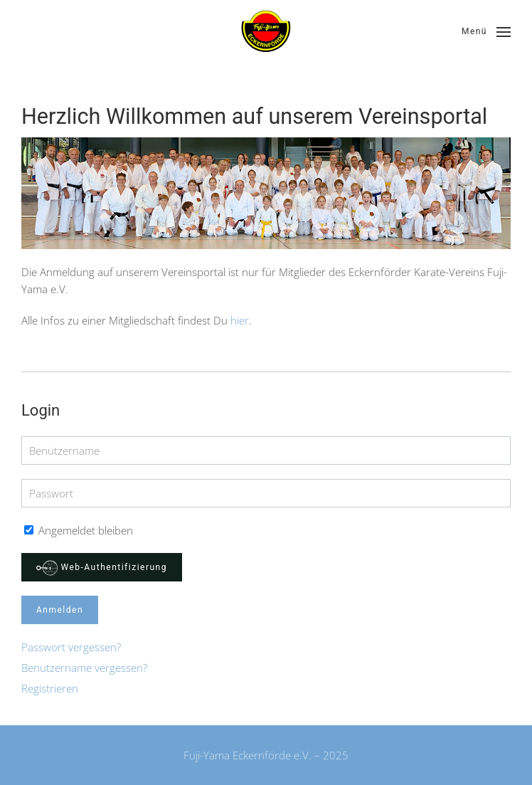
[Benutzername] (266, 451)
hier (240, 320)
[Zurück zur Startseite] (266, 32)
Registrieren (50, 688)
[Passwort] (266, 493)
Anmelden (60, 610)
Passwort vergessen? (71, 647)
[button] (486, 32)
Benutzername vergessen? (84, 668)
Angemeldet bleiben (79, 530)
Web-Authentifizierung (102, 568)
